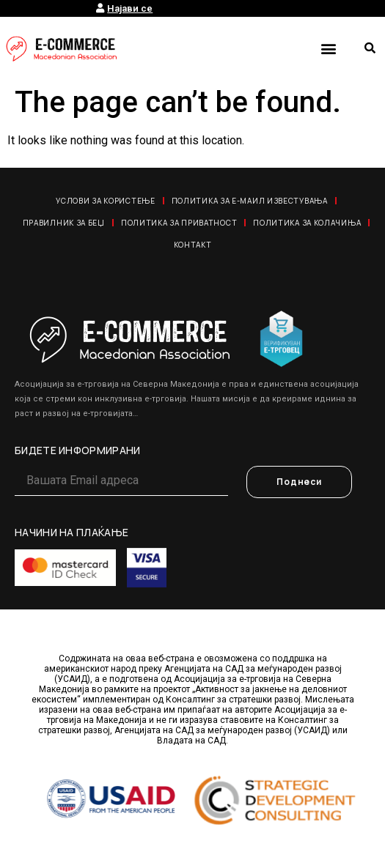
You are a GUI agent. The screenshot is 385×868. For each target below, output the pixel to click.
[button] (328, 48)
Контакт (193, 245)
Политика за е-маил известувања (250, 201)
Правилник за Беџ (64, 223)
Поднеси (299, 482)
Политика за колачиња (307, 223)
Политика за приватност (179, 223)
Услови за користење (105, 201)
